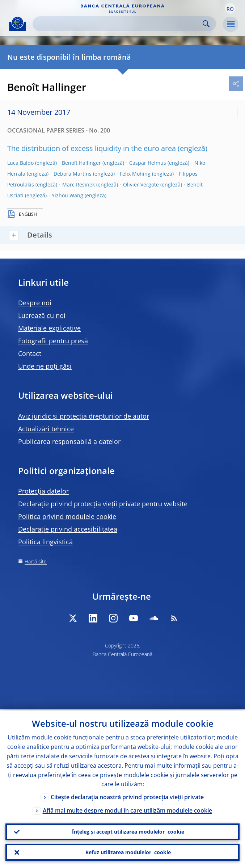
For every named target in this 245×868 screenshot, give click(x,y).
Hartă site (36, 561)
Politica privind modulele (67, 516)
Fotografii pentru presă (53, 341)
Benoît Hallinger (81, 163)
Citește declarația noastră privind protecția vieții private (127, 796)
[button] (230, 8)
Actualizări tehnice (46, 429)
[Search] (119, 24)
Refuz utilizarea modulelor (128, 852)
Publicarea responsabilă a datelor (69, 441)
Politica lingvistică (45, 542)
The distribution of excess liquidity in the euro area (92, 148)
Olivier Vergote (141, 184)
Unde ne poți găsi (45, 366)
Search (206, 24)
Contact (30, 353)
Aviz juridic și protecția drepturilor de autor (84, 416)
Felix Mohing (135, 174)
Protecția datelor (43, 491)
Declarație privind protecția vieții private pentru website (103, 504)
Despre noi (35, 303)
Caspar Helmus (148, 163)
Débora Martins (73, 174)
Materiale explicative (49, 328)
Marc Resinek (79, 184)
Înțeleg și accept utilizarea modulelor (128, 831)
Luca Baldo (20, 163)
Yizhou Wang (67, 195)
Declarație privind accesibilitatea (68, 529)
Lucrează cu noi (42, 315)
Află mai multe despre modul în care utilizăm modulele (127, 810)
